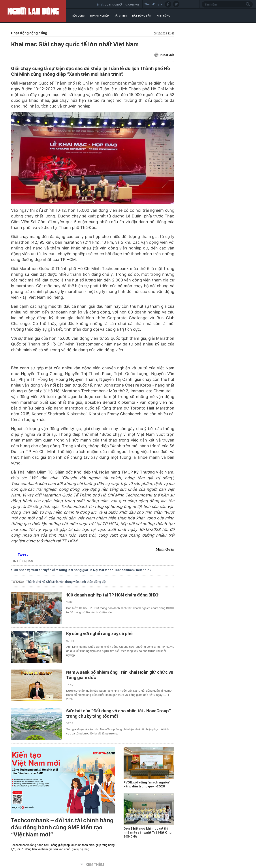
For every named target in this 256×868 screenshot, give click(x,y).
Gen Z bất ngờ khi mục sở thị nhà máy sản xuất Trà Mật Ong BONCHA (148, 832)
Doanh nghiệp (100, 16)
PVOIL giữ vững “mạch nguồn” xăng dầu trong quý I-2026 (147, 784)
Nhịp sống (163, 16)
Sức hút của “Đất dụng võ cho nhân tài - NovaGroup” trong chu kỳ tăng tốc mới (119, 713)
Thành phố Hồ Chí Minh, (43, 582)
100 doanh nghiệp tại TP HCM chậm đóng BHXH (113, 595)
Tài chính (120, 16)
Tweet (23, 554)
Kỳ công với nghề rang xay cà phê (99, 634)
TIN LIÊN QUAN (22, 561)
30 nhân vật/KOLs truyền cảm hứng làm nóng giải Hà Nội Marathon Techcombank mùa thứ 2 (83, 570)
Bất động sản (142, 16)
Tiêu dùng (78, 16)
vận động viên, (70, 582)
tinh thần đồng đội (93, 582)
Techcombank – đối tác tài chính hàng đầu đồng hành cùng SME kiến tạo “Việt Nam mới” (62, 827)
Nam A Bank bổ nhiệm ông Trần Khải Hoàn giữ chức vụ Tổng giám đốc (120, 675)
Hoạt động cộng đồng (29, 33)
